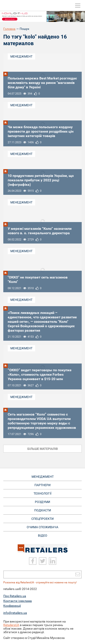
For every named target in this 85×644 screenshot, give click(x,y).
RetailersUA (11, 625)
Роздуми (42, 502)
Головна (9, 29)
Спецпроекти (42, 519)
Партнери (42, 485)
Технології (42, 493)
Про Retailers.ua (15, 596)
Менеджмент (21, 56)
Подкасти (43, 510)
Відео (43, 536)
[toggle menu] (78, 6)
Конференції (12, 606)
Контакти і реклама (18, 601)
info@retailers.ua (15, 613)
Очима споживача (42, 527)
